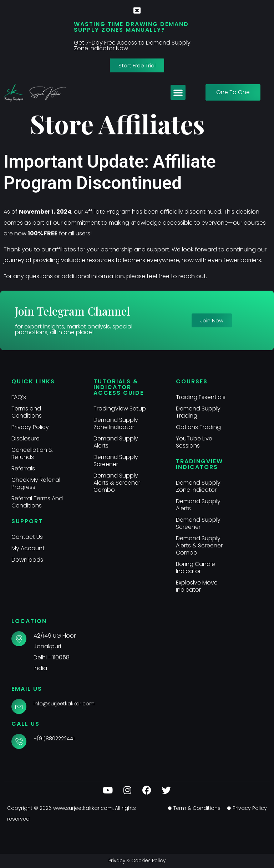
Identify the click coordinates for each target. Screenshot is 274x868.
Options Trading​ (198, 427)
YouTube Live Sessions (194, 442)
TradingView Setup (120, 409)
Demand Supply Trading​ (198, 412)
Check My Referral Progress (36, 483)
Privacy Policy (30, 427)
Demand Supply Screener (116, 461)
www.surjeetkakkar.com (83, 808)
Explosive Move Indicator (197, 586)
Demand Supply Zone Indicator (116, 423)
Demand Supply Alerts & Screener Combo (117, 483)
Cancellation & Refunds (32, 453)
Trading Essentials (201, 397)
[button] (178, 92)
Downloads (27, 560)
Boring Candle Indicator (196, 568)
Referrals (23, 468)
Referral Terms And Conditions (37, 502)
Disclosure (26, 438)
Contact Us (27, 537)
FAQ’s (19, 397)
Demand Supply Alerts (116, 442)
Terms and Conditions (27, 412)
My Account (28, 548)
